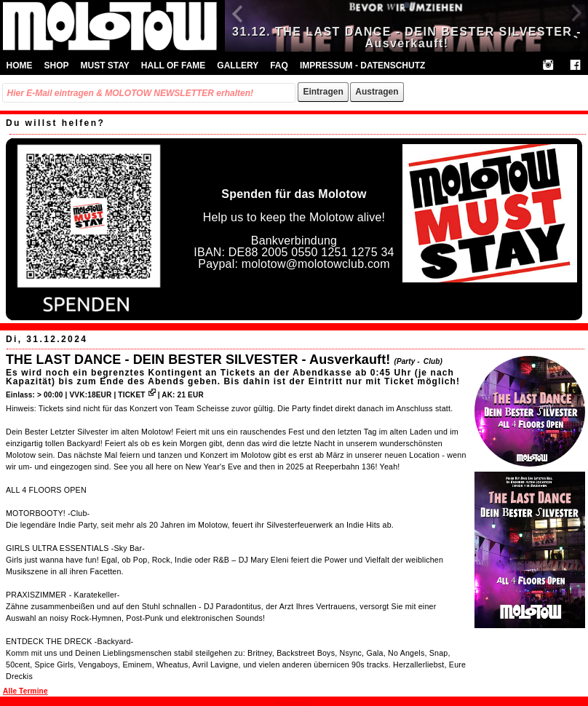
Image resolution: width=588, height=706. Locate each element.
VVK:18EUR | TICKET (112, 395)
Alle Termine (25, 691)
